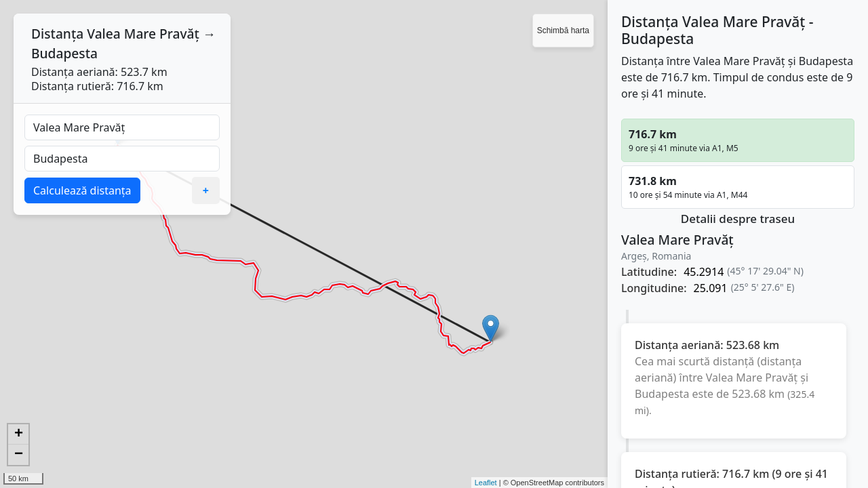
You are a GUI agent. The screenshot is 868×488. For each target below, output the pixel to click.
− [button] (19, 455)
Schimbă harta (563, 30)
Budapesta (64, 53)
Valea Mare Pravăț (143, 34)
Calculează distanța (82, 190)
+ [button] (19, 434)
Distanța (57, 34)
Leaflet (486, 483)
